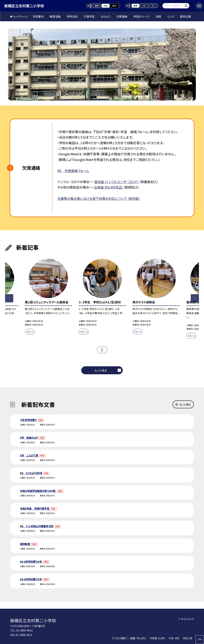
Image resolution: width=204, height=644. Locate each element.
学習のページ (141, 16)
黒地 (114, 6)
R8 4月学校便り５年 (31, 579)
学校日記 (72, 16)
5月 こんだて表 (29, 455)
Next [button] (195, 298)
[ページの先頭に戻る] (200, 640)
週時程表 (25, 544)
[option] (102, 65)
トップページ (20, 16)
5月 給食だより (29, 437)
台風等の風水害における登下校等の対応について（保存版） (99, 198)
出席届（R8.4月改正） (109, 187)
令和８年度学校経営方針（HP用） (38, 491)
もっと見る (101, 370)
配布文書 (186, 16)
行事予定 (89, 16)
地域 (158, 16)
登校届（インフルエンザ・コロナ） (117, 182)
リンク (171, 16)
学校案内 (38, 16)
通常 (97, 6)
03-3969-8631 (24, 630)
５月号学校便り (29, 420)
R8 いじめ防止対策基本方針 (37, 526)
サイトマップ (187, 619)
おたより (106, 16)
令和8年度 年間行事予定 (35, 508)
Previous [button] (9, 298)
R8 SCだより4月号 (31, 473)
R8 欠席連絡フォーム (73, 171)
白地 (106, 6)
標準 (135, 6)
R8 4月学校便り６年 (31, 562)
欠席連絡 (122, 16)
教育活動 (55, 16)
